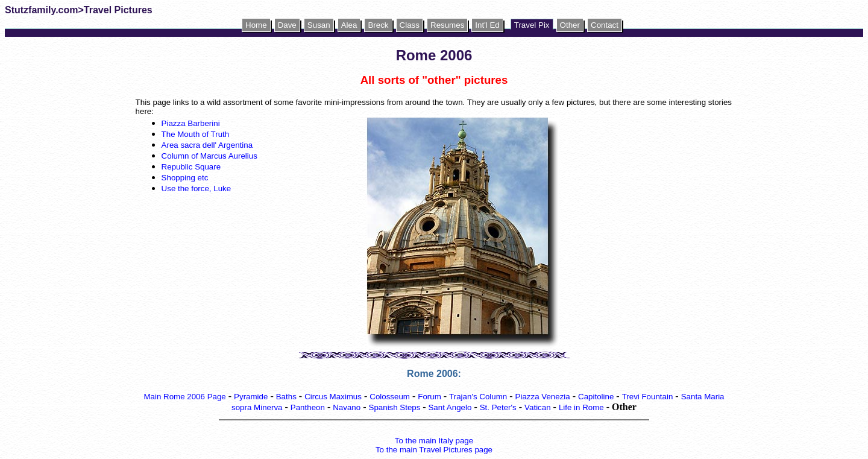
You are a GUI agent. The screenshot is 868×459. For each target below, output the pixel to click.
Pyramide (251, 397)
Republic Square (191, 167)
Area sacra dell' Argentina (207, 145)
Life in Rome (581, 407)
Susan (319, 25)
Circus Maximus (333, 397)
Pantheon (308, 407)
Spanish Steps (396, 407)
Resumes (447, 25)
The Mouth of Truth (196, 134)
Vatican (537, 407)
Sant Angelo (450, 407)
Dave (287, 25)
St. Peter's (498, 407)
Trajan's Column (478, 397)
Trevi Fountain (648, 397)
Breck (378, 25)
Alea (349, 25)
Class (410, 25)
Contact (605, 25)
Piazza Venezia (543, 397)
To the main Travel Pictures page (434, 450)
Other (570, 25)
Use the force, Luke (197, 188)
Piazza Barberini (192, 123)
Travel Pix (532, 25)
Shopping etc (185, 178)
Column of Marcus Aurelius (209, 156)
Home (256, 25)
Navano (347, 407)
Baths (286, 397)
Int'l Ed (487, 25)
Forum (429, 397)
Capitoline (596, 397)
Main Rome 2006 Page (184, 397)
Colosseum (390, 397)
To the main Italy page (434, 441)
